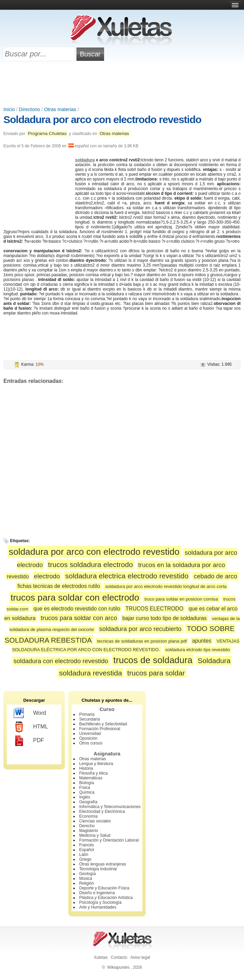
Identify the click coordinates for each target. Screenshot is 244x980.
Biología (87, 783)
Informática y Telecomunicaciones (110, 807)
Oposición (88, 738)
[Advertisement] (122, 84)
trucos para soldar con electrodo (75, 598)
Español (87, 850)
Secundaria (90, 719)
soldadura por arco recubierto (140, 629)
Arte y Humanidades (98, 907)
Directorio (30, 109)
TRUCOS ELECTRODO (155, 609)
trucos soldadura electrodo (91, 565)
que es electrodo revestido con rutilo (77, 609)
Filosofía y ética (93, 773)
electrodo (47, 576)
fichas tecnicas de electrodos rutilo (59, 586)
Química (87, 792)
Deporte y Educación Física (104, 888)
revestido (18, 576)
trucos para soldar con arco (79, 618)
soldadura (85, 160)
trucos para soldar (156, 673)
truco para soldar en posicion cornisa (181, 599)
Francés (87, 845)
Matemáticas (91, 778)
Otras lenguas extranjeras (103, 864)
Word (30, 713)
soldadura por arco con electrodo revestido (94, 552)
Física (85, 788)
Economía (88, 816)
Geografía (88, 802)
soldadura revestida (90, 673)
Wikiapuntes (118, 967)
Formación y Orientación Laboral (109, 840)
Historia (86, 768)
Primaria (87, 714)
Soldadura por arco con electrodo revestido (102, 119)
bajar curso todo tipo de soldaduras (165, 618)
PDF (29, 741)
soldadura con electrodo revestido (61, 661)
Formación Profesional (100, 729)
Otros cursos (91, 743)
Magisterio (89, 831)
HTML (31, 727)
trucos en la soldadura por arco (182, 565)
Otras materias (60, 109)
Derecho (87, 826)
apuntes (202, 641)
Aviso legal (140, 957)
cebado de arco (216, 576)
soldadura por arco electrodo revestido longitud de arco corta (166, 586)
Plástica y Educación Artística (106, 898)
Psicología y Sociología (100, 902)
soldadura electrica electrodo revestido (127, 576)
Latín (84, 855)
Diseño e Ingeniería (97, 893)
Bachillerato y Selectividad (103, 724)
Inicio (9, 109)
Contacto (119, 957)
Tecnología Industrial (98, 869)
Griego (85, 859)
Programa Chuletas (47, 133)
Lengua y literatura (96, 764)
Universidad (90, 734)
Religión (87, 883)
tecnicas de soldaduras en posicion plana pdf (142, 641)
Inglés (85, 797)
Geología (88, 874)
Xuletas (101, 957)
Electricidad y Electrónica (102, 811)
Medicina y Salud (95, 835)
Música (86, 878)
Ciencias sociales (95, 821)
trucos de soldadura (153, 660)
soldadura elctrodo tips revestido (198, 650)
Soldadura (214, 661)
